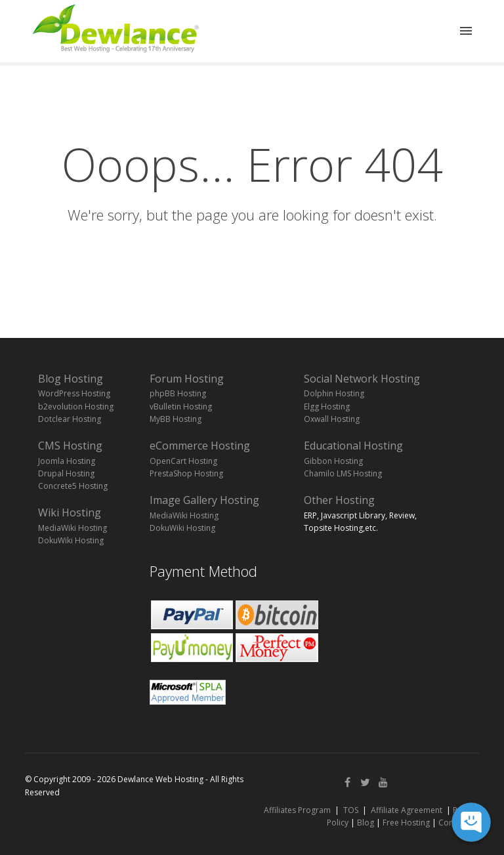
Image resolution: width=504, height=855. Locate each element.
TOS (351, 810)
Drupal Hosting (66, 473)
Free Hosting (406, 823)
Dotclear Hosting (70, 419)
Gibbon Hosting (333, 461)
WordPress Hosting (74, 393)
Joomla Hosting (67, 461)
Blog (366, 823)
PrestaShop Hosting (186, 473)
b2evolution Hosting (76, 407)
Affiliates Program (297, 810)
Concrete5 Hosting (73, 486)
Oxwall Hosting (332, 419)
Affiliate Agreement (407, 810)
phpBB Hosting (178, 393)
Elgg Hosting (327, 407)
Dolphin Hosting (334, 393)
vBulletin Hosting (181, 407)
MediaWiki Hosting (73, 528)
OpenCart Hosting (183, 461)
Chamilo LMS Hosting (343, 473)
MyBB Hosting (176, 419)
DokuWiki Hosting (71, 540)
